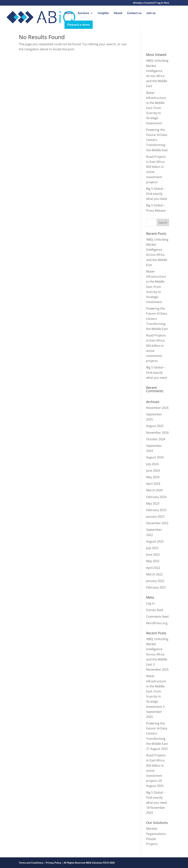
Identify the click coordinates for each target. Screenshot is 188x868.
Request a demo (79, 25)
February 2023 (156, 510)
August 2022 (155, 541)
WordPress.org (157, 623)
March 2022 (154, 574)
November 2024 (157, 433)
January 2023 (155, 517)
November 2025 (157, 408)
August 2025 (155, 426)
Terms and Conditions (31, 863)
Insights (103, 13)
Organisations (156, 834)
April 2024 (153, 484)
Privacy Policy (54, 863)
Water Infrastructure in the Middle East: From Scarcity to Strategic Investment (156, 108)
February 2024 (156, 497)
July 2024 (152, 464)
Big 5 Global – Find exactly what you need (157, 194)
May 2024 (153, 477)
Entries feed (155, 610)
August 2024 (155, 457)
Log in (150, 603)
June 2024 (153, 471)
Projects (152, 844)
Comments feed (157, 617)
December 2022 (157, 523)
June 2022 (153, 554)
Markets (152, 829)
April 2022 (153, 568)
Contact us (134, 13)
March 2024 (154, 490)
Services (83, 13)
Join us (151, 13)
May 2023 (153, 503)
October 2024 (156, 439)
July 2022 (152, 548)
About (118, 13)
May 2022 (153, 561)
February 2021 (156, 587)
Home (69, 13)
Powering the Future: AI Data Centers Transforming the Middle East (157, 140)
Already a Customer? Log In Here (151, 3)
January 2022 (155, 581)
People (151, 839)
